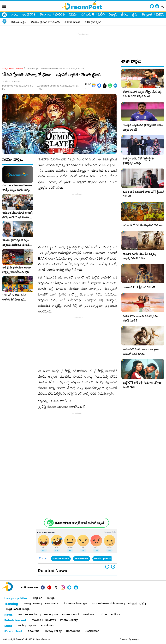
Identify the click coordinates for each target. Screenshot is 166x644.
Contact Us (73, 631)
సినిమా (73, 14)
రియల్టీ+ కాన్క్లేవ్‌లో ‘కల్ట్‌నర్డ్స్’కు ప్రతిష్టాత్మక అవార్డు (138, 161)
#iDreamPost (72, 22)
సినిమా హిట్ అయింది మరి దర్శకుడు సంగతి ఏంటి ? (140, 318)
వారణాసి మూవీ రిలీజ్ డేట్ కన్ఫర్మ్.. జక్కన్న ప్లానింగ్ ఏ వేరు (140, 256)
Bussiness (47, 626)
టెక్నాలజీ (147, 14)
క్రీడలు (125, 14)
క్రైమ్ (135, 14)
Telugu (51, 598)
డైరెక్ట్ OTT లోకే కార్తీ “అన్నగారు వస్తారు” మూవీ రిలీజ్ (143, 385)
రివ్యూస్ (113, 14)
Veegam (136, 639)
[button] (113, 567)
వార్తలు (14, 14)
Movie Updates (103, 559)
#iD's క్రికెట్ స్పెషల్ (93, 22)
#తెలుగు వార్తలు (19, 22)
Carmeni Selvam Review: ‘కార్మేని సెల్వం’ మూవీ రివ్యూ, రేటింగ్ (18, 188)
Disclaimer (92, 631)
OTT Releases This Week (108, 604)
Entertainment (61, 559)
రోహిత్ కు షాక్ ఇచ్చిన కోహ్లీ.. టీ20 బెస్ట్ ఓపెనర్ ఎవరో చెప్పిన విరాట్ (142, 94)
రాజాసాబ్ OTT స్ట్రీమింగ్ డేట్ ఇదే (139, 287)
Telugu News (8, 68)
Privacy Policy (53, 631)
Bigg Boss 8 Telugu (18, 609)
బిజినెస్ (160, 14)
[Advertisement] (83, 43)
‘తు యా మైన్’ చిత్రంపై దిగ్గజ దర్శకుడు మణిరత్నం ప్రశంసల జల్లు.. (17, 242)
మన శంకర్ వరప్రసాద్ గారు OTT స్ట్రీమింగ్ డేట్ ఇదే (144, 194)
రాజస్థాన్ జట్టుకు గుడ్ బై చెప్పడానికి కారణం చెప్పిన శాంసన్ (144, 127)
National (89, 615)
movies (20, 68)
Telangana (51, 615)
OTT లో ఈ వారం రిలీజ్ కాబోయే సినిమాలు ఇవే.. (14, 297)
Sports (33, 626)
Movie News (82, 559)
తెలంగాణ (45, 14)
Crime (103, 615)
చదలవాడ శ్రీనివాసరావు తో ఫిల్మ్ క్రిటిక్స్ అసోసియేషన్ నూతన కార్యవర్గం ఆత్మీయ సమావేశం (18, 215)
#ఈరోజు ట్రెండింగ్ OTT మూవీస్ (45, 22)
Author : (11, 82)
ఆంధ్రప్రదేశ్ (29, 14)
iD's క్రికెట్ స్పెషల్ (136, 604)
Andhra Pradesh (29, 615)
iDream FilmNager (76, 604)
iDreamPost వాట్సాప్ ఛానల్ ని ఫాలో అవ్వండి (80, 523)
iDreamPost (52, 604)
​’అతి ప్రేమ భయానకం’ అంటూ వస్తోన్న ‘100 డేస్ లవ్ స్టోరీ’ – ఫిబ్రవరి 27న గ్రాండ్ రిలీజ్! (17, 270)
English (38, 598)
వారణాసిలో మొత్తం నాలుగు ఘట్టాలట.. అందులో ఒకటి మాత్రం (142, 352)
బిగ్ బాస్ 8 (88, 14)
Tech (21, 626)
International (71, 615)
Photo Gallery (69, 620)
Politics (116, 615)
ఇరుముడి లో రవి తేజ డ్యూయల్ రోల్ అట (143, 225)
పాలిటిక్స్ (60, 14)
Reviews (51, 620)
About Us (34, 631)
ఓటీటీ (101, 14)
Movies (36, 620)
